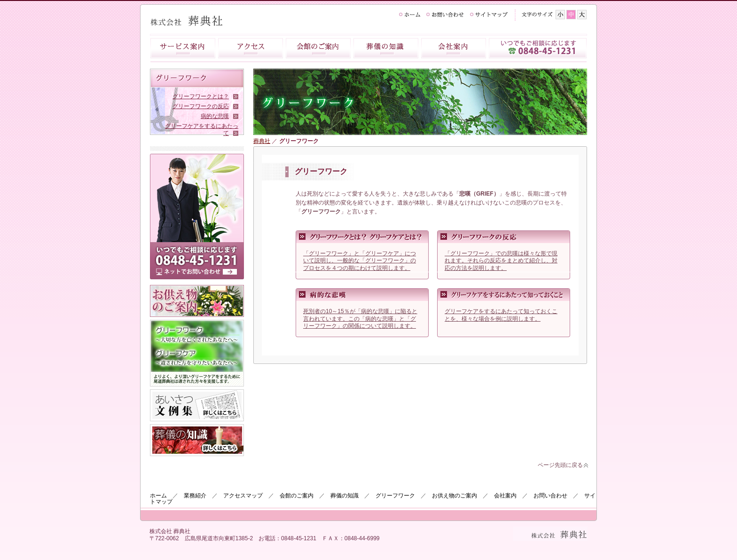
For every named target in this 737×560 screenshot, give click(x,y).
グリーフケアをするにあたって (202, 130)
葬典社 (262, 141)
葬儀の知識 (345, 496)
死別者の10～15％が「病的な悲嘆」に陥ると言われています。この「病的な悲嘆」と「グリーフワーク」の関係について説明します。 (360, 319)
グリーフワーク (395, 496)
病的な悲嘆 (215, 116)
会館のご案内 (297, 496)
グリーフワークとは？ (201, 96)
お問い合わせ (550, 496)
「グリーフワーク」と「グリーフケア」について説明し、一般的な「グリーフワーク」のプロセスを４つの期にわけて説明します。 (360, 261)
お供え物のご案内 (455, 496)
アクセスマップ (243, 496)
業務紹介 (195, 496)
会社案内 (505, 496)
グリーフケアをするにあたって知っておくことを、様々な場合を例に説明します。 (501, 319)
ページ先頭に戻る (560, 465)
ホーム (158, 496)
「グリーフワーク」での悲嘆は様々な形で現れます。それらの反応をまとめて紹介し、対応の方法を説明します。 (501, 261)
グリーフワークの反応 (201, 106)
